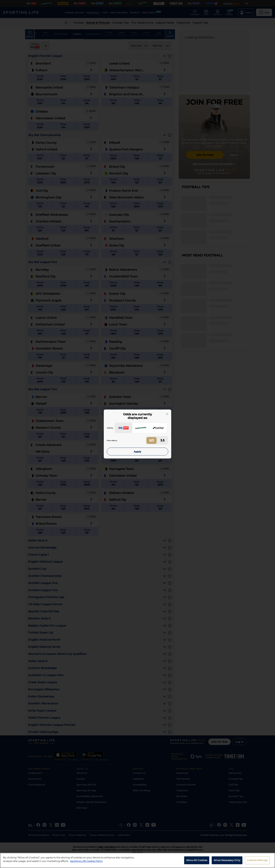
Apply (137, 452)
